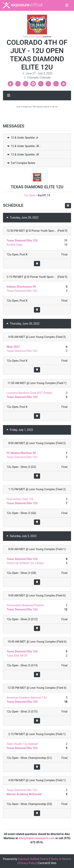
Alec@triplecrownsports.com (37, 838)
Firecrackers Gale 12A (20, 499)
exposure (23, 5)
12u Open (30, 195)
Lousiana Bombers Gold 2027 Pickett (29, 393)
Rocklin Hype (15, 245)
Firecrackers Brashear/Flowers (25, 605)
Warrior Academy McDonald (24, 794)
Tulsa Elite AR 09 (17, 656)
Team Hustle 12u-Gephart (22, 744)
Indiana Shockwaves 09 (21, 287)
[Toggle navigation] (67, 5)
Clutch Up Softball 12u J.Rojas (25, 563)
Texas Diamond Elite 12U (22, 241)
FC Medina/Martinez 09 (21, 453)
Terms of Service (61, 859)
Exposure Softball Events (33, 859)
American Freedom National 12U (27, 698)
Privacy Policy (27, 863)
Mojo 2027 (13, 347)
